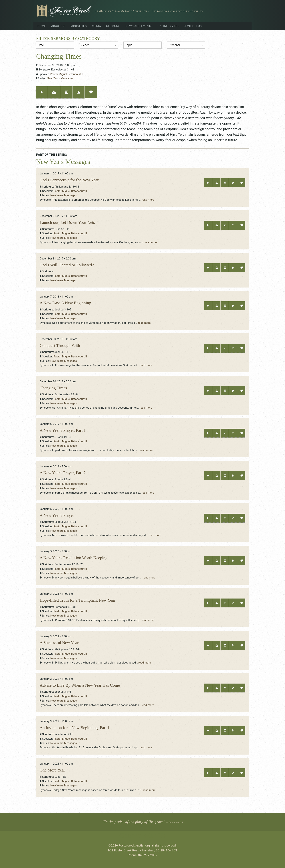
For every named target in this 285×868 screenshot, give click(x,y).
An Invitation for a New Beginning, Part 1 (75, 728)
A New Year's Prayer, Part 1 (63, 430)
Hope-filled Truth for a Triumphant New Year (77, 600)
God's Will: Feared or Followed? (67, 265)
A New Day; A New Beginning (65, 303)
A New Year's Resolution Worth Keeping (74, 558)
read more (148, 200)
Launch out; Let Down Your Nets (67, 222)
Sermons (113, 26)
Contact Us (193, 26)
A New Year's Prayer (57, 515)
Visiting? (237, 11)
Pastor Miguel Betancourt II (67, 74)
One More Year (52, 770)
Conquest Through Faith (60, 346)
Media (97, 26)
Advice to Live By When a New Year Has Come (80, 685)
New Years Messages (60, 78)
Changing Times (53, 388)
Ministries (79, 26)
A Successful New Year (59, 643)
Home (42, 26)
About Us (58, 26)
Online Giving (168, 26)
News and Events (139, 26)
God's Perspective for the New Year (69, 180)
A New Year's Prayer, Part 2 (63, 473)
